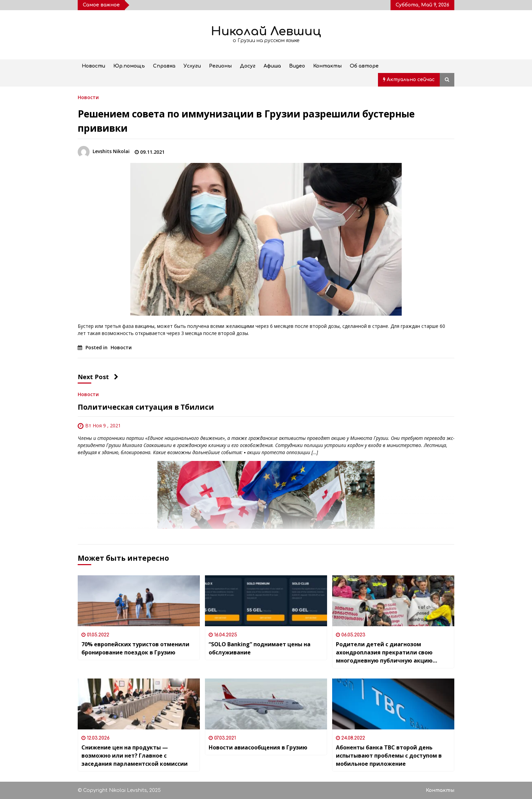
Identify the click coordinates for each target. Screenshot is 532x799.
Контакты (327, 66)
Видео (297, 66)
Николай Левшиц (266, 31)
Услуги (192, 66)
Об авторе (364, 66)
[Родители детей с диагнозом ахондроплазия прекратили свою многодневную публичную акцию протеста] (393, 601)
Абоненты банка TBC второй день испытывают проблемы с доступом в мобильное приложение (389, 756)
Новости (93, 66)
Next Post (98, 377)
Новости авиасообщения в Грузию (258, 747)
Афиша (272, 66)
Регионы (220, 66)
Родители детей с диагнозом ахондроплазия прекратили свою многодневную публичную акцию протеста (384, 653)
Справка (164, 66)
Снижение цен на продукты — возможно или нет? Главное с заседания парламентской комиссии (135, 756)
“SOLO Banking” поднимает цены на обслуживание (260, 648)
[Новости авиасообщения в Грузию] (266, 704)
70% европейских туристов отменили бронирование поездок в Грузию (135, 648)
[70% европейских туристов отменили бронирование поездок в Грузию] (139, 601)
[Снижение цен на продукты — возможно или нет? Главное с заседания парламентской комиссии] (139, 704)
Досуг (248, 66)
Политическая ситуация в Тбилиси (146, 407)
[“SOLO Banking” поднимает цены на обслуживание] (266, 601)
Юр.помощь (129, 66)
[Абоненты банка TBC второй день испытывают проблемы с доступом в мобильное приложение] (393, 704)
